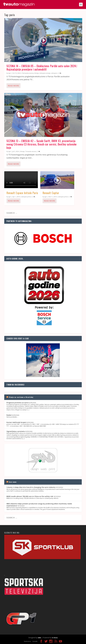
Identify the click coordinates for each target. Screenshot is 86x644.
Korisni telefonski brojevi (16, 422)
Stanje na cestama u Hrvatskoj (21, 397)
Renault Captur (51, 193)
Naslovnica (27, 641)
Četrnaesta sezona (28, 73)
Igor (10, 73)
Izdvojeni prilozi (26, 197)
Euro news (13, 482)
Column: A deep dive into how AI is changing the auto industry (31, 487)
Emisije (37, 73)
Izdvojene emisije (45, 73)
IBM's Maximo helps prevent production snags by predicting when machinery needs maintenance (39, 505)
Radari (9, 415)
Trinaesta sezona (31, 151)
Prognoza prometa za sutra (17, 403)
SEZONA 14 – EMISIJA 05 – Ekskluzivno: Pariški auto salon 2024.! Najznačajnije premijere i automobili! (42, 68)
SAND (39, 638)
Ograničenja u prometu (16, 431)
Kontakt (35, 641)
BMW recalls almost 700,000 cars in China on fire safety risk (30, 496)
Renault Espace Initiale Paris (22, 193)
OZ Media (55, 638)
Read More (13, 86)
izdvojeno (54, 73)
